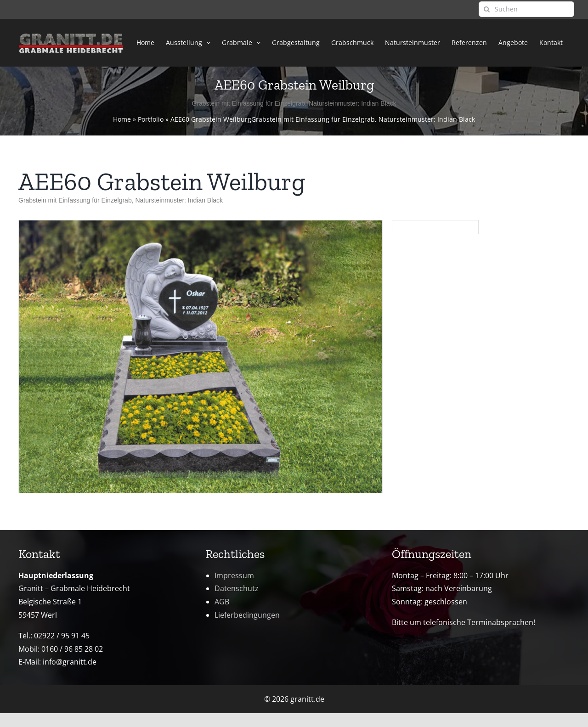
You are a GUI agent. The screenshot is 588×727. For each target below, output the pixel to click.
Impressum (234, 575)
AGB (222, 602)
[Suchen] (526, 9)
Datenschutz (237, 588)
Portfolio (151, 119)
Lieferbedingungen (247, 615)
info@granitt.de (70, 662)
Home (122, 119)
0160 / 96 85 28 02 (72, 649)
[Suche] (486, 9)
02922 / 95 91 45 (62, 636)
